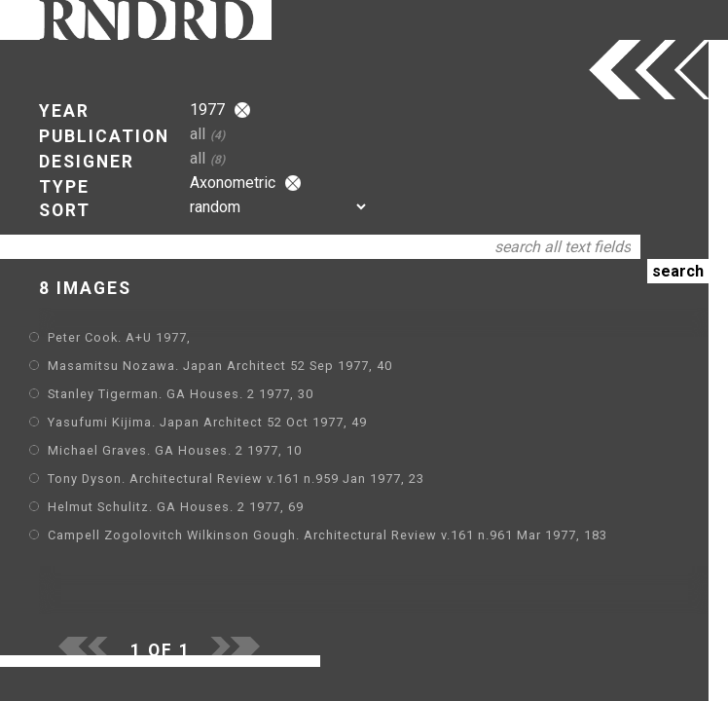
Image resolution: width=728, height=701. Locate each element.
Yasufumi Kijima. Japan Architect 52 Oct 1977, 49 (207, 422)
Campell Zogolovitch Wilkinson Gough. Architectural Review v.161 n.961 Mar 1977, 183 (328, 535)
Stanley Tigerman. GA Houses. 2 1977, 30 (181, 394)
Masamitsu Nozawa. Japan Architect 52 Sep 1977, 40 (220, 366)
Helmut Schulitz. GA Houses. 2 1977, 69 (176, 507)
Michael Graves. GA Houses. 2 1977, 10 (175, 450)
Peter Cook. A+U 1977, (119, 337)
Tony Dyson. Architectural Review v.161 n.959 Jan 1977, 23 (236, 479)
